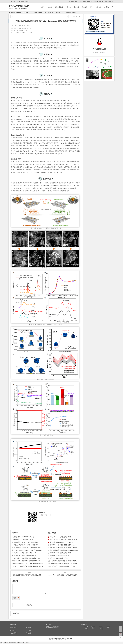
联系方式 (13, 630)
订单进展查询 (73, 1)
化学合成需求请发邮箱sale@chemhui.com (91, 1)
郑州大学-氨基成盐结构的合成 (59, 558)
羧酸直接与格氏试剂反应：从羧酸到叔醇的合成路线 (28, 563)
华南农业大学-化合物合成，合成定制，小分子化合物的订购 (67, 548)
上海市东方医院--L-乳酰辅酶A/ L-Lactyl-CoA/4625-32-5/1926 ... (68, 550)
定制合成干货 (14, 628)
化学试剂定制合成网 (23, 1)
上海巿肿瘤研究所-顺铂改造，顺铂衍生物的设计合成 (66, 561)
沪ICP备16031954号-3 (68, 639)
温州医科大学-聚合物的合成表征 (59, 555)
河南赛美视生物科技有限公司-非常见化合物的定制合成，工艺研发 (70, 563)
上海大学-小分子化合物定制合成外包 (61, 537)
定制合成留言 (109, 1)
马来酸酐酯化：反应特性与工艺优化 (23, 537)
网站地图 (29, 633)
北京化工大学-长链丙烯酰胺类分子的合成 (63, 566)
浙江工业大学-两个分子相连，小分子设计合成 (63, 540)
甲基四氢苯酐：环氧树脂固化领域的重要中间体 (26, 558)
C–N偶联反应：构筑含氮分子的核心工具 (24, 553)
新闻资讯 (25, 13)
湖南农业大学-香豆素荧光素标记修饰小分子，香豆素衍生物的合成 (69, 545)
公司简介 (29, 628)
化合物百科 (14, 633)
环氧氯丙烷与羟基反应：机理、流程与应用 (25, 542)
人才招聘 (29, 630)
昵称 (16, 598)
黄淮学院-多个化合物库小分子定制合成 (61, 542)
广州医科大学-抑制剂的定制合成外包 (61, 553)
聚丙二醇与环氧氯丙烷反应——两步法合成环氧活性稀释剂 (30, 548)
